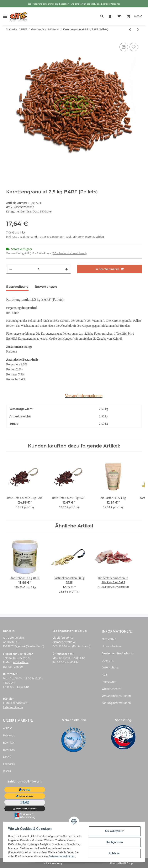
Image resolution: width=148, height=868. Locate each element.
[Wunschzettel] (119, 16)
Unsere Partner (112, 646)
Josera (7, 771)
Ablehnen (113, 851)
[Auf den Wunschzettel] (134, 47)
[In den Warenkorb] (109, 269)
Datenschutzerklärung (23, 856)
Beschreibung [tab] (17, 287)
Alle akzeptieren (113, 829)
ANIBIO (8, 728)
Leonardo (9, 764)
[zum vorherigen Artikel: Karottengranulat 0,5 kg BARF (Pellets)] (130, 29)
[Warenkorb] (134, 16)
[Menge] (39, 269)
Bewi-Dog (9, 750)
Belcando (9, 735)
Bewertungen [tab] (46, 287)
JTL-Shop (128, 863)
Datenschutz (110, 667)
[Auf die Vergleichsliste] (124, 47)
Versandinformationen (116, 696)
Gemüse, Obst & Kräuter (36, 211)
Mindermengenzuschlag (88, 237)
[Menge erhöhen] (66, 269)
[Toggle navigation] (5, 13)
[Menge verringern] (11, 269)
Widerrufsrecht (112, 689)
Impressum (109, 682)
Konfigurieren (113, 840)
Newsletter (109, 639)
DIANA (7, 757)
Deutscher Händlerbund (117, 653)
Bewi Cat (9, 743)
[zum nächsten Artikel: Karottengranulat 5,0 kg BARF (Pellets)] (138, 29)
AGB (104, 675)
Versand (32, 237)
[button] (103, 16)
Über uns (108, 660)
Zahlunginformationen (116, 703)
